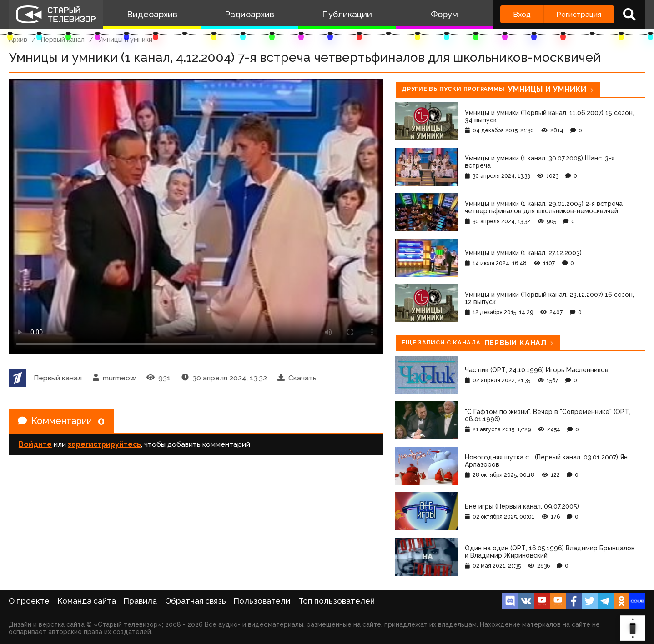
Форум (444, 14)
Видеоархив (152, 14)
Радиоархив (249, 14)
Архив (18, 40)
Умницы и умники (125, 40)
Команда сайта (87, 601)
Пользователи (262, 601)
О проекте (29, 601)
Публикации (347, 14)
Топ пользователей (337, 601)
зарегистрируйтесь (104, 444)
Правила (140, 601)
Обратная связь (196, 601)
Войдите (35, 444)
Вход (522, 14)
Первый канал (63, 40)
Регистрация (579, 14)
